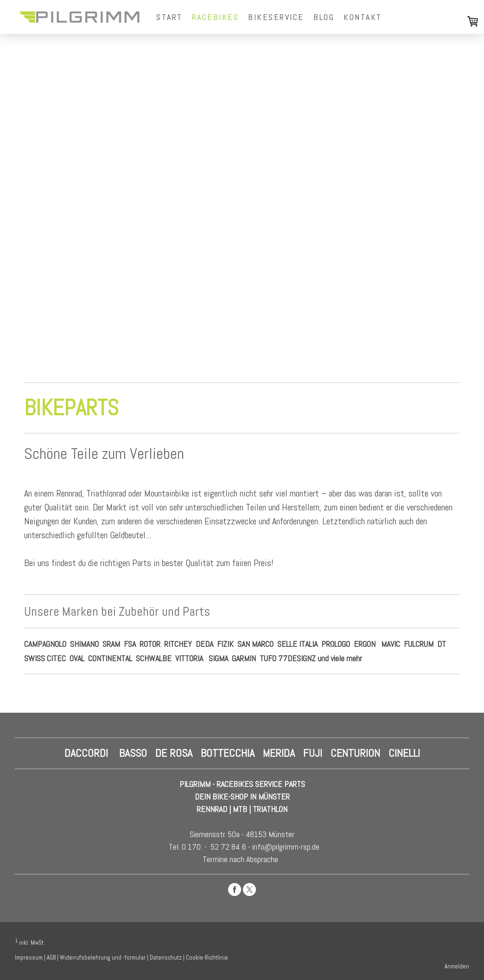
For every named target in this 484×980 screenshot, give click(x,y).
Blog (324, 17)
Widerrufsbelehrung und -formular (103, 957)
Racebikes (216, 17)
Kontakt (363, 17)
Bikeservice (276, 17)
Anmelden (457, 966)
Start (169, 17)
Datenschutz (166, 957)
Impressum (29, 957)
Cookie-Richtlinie (207, 957)
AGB (51, 957)
